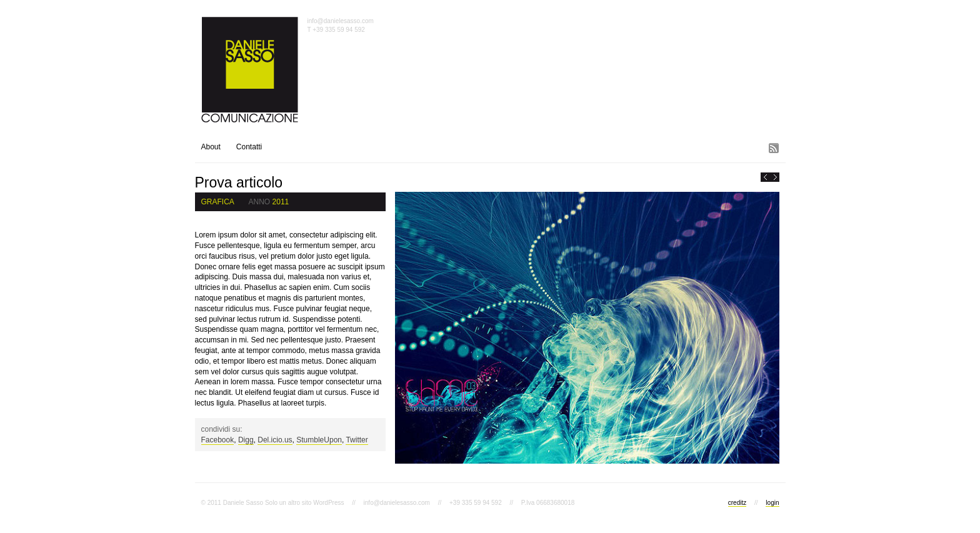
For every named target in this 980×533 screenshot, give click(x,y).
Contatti (249, 147)
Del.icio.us (275, 440)
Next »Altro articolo (775, 177)
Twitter (357, 440)
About (211, 147)
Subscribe (775, 147)
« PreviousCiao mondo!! (766, 177)
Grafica (218, 202)
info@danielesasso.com (341, 21)
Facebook (218, 440)
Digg (246, 440)
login (772, 503)
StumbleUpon (319, 440)
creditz (737, 503)
